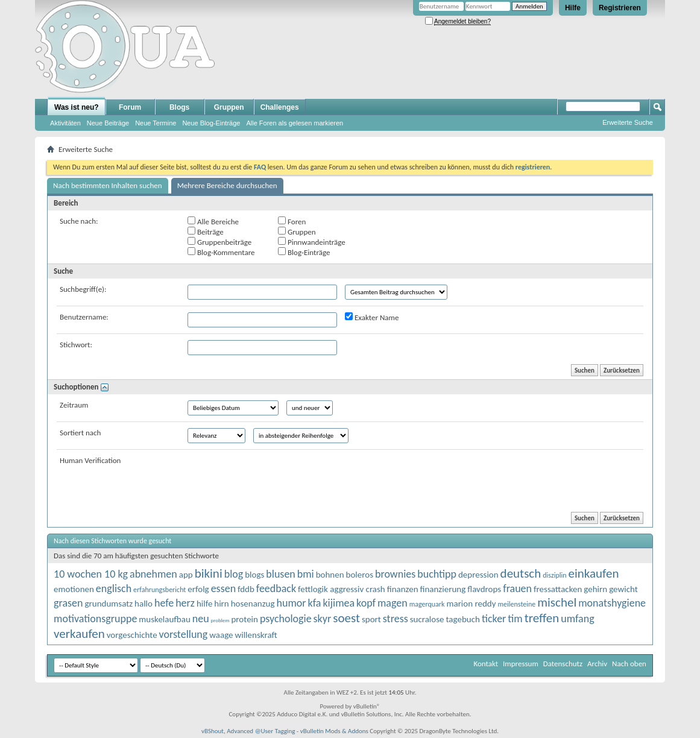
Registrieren (620, 8)
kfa (315, 603)
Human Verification (90, 460)
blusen (281, 574)
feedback (276, 588)
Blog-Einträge (304, 252)
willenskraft (256, 635)
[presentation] (279, 479)
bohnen (330, 575)
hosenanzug (253, 604)
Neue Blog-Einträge (211, 123)
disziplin (554, 575)
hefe (164, 603)
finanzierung (443, 589)
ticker (494, 619)
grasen (68, 603)
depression (478, 575)
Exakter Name (372, 317)
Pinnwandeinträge (312, 242)
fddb (246, 589)
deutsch (521, 573)
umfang (577, 619)
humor (292, 603)
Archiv (597, 664)
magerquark (427, 604)
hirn (221, 604)
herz (185, 603)
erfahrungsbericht (159, 590)
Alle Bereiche (213, 221)
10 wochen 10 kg (91, 574)
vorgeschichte (132, 635)
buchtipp (437, 574)
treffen (542, 618)
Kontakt (486, 664)
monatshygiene (612, 603)
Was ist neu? (77, 107)
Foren (292, 221)
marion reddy (471, 604)
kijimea (339, 603)
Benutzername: (84, 317)
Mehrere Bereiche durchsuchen (227, 185)
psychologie (286, 619)
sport (371, 619)
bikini (209, 573)
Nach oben (629, 664)
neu (201, 619)
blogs (254, 575)
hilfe (204, 604)
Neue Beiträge (108, 123)
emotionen (74, 589)
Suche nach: (79, 221)
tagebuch (463, 619)
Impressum (521, 664)
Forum (130, 107)
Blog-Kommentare (221, 252)
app (186, 575)
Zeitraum (74, 405)
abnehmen (153, 574)
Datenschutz (563, 664)
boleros (360, 575)
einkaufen (593, 573)
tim (515, 619)
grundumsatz (109, 604)
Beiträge (206, 232)
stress (396, 619)
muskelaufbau (164, 619)
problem (220, 620)
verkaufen (79, 634)
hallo (143, 604)
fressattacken (558, 589)
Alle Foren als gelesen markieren (295, 123)
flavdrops (484, 589)
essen (223, 588)
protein (244, 619)
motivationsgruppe (95, 619)
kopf (366, 603)
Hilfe (573, 8)
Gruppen (229, 107)
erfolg (198, 589)
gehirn (595, 589)
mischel (557, 602)
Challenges (280, 107)
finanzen (403, 589)
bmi (306, 574)
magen (393, 603)
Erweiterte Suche (628, 122)
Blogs (179, 107)
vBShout (213, 731)
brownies (395, 574)
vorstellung (184, 634)
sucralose (427, 619)
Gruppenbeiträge (219, 242)
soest (346, 618)
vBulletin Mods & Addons (334, 731)
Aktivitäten (65, 123)
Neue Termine (156, 123)
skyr (323, 619)
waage (221, 635)
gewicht (623, 589)
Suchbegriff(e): (83, 289)
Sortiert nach (80, 433)
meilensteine (517, 604)
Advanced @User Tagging (261, 731)
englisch (114, 588)
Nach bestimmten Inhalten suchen (108, 185)
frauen (517, 588)
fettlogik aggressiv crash (342, 589)
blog (234, 574)
